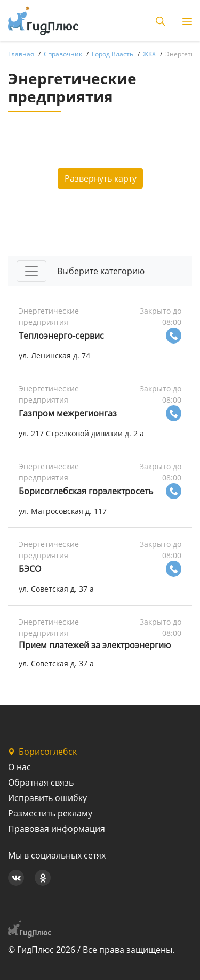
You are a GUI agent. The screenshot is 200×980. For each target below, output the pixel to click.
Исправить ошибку (47, 798)
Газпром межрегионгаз (68, 413)
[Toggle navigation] (31, 271)
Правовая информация (57, 829)
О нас (19, 767)
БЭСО (30, 569)
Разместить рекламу (50, 813)
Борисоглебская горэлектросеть (86, 491)
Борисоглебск (42, 752)
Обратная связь (41, 782)
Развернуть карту (101, 178)
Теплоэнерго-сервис (61, 336)
